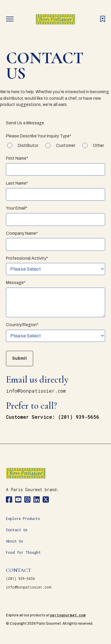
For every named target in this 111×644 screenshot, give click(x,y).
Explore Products (23, 518)
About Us (15, 541)
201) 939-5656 (80, 417)
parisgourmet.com (68, 615)
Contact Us (17, 530)
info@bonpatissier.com (36, 391)
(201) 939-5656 (20, 578)
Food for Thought (23, 552)
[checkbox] (55, 146)
